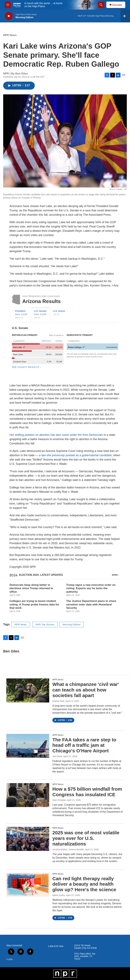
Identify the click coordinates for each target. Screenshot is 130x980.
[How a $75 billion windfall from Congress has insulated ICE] (28, 795)
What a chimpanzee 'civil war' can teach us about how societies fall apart (86, 690)
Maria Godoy (59, 895)
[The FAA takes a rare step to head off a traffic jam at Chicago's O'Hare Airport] (28, 746)
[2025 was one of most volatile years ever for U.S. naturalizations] (28, 839)
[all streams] (125, 16)
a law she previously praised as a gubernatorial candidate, (76, 455)
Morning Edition (72, 625)
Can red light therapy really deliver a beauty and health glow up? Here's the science (84, 884)
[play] (9, 16)
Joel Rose (57, 756)
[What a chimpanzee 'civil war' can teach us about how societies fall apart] (28, 690)
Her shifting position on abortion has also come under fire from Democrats (56, 435)
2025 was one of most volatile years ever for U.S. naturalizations (86, 838)
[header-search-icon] (101, 5)
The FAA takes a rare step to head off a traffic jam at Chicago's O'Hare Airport (84, 745)
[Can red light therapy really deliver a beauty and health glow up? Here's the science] (28, 885)
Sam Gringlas (59, 800)
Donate (117, 5)
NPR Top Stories (45, 625)
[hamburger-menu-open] (8, 5)
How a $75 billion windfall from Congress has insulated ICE (87, 792)
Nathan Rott (58, 701)
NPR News (10, 35)
